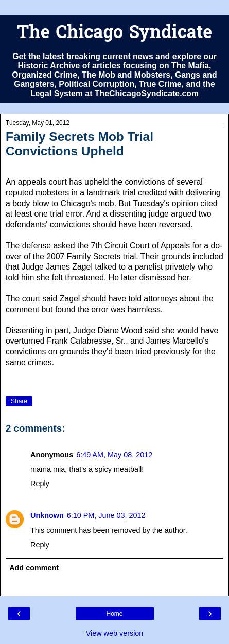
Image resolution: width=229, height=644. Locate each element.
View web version (115, 633)
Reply (40, 484)
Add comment (34, 568)
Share (19, 401)
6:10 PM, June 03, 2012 (106, 515)
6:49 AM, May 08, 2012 (114, 455)
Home (114, 614)
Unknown (47, 515)
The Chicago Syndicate (114, 34)
